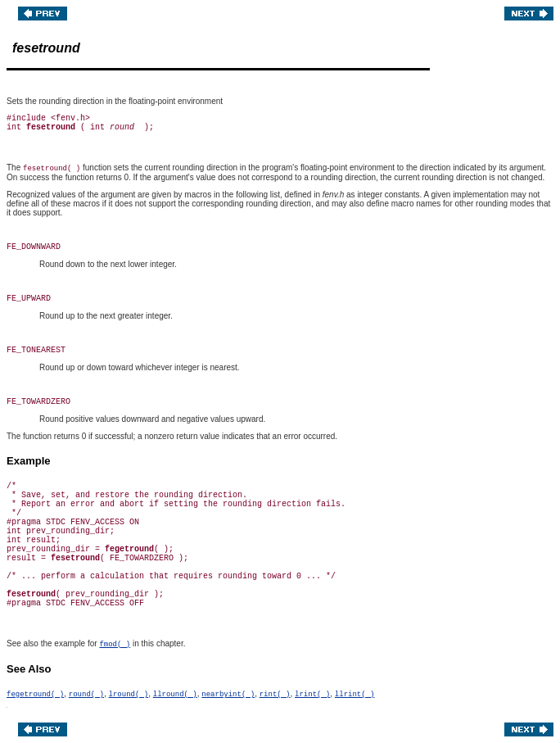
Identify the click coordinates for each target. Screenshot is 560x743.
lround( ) (129, 695)
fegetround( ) (35, 695)
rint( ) (275, 695)
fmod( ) (115, 645)
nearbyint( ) (228, 695)
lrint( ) (312, 695)
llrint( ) (355, 695)
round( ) (86, 695)
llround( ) (175, 695)
